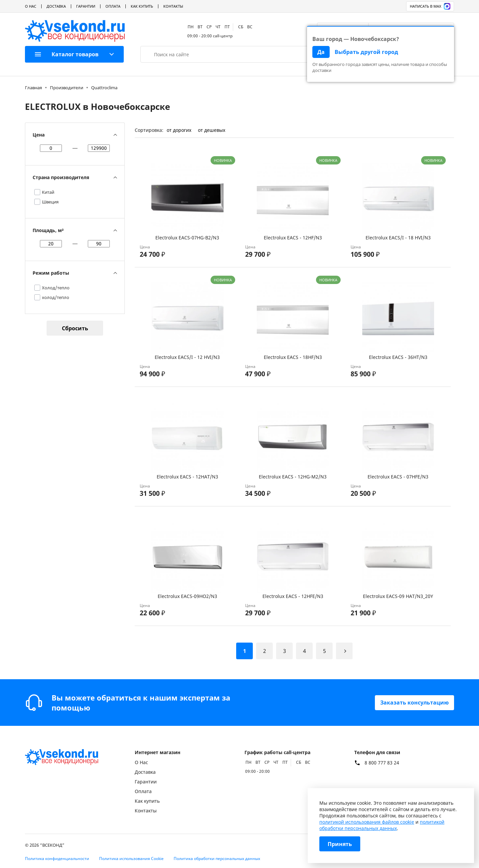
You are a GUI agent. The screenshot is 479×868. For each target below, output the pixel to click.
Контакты (173, 6)
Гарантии (86, 6)
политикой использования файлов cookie (367, 822)
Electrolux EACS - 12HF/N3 (293, 238)
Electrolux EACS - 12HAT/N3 (187, 477)
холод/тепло (56, 297)
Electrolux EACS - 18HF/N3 (293, 357)
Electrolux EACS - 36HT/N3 (398, 357)
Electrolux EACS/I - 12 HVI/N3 (187, 357)
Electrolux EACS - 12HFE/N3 (293, 596)
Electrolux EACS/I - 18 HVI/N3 (398, 238)
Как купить (142, 6)
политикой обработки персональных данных (382, 825)
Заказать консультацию (414, 703)
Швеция (50, 202)
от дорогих (179, 130)
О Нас (31, 6)
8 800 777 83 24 (382, 763)
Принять (340, 844)
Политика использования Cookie (131, 859)
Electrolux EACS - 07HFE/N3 (398, 477)
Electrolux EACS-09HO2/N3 (187, 596)
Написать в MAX (430, 6)
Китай (48, 192)
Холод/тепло (56, 288)
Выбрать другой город (366, 52)
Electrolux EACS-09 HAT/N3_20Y (398, 596)
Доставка (56, 6)
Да (321, 52)
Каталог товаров (67, 54)
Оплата (113, 6)
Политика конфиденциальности (57, 859)
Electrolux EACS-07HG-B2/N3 (187, 238)
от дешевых (212, 130)
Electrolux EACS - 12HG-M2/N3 (293, 477)
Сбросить (75, 328)
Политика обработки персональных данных (217, 859)
